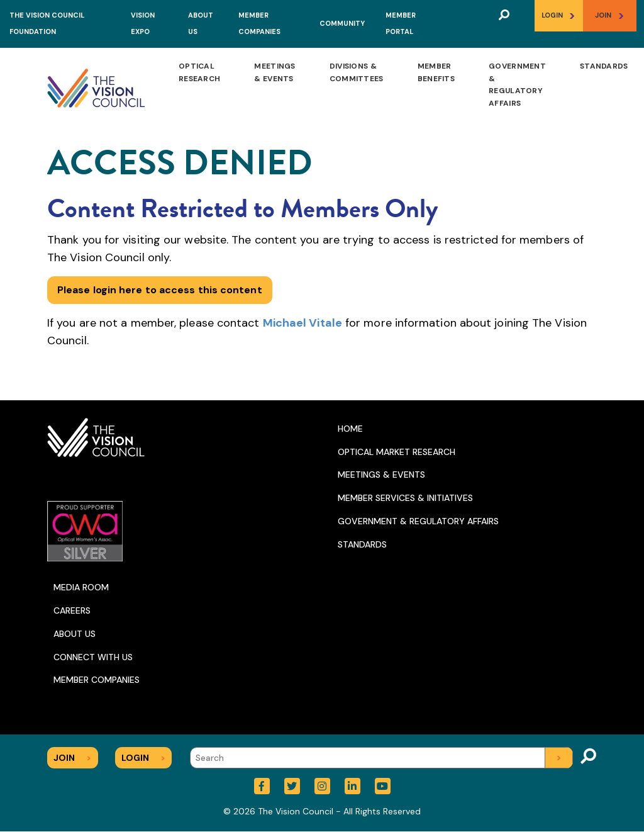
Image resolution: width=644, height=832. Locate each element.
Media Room (81, 587)
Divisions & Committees (357, 72)
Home (350, 429)
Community (342, 23)
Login (558, 15)
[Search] (381, 758)
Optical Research (199, 72)
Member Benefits (436, 72)
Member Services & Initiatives (405, 498)
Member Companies (97, 680)
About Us (75, 634)
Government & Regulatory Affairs (517, 85)
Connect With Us (93, 657)
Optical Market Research (397, 452)
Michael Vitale (303, 323)
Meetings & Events (275, 72)
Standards (604, 66)
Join (610, 15)
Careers (72, 610)
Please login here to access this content (160, 290)
